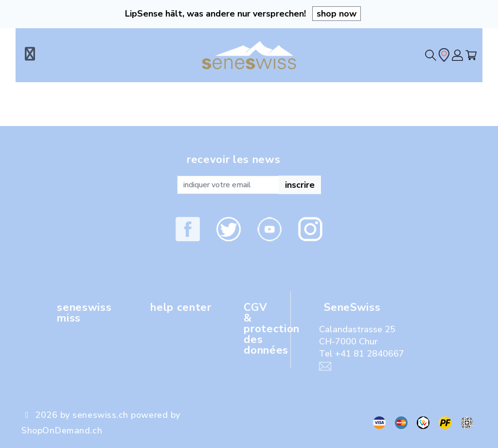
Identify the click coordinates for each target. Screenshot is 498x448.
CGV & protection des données (272, 329)
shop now (337, 14)
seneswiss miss (84, 313)
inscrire (300, 185)
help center (181, 307)
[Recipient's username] (228, 185)
